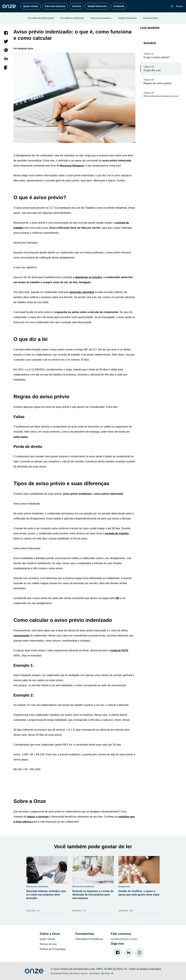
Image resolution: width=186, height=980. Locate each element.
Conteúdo (119, 6)
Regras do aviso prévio (157, 83)
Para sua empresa (55, 6)
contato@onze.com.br (124, 939)
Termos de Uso (48, 944)
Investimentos (151, 18)
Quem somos (31, 6)
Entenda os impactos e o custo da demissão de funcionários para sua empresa (93, 895)
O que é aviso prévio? (157, 57)
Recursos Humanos (101, 18)
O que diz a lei (152, 70)
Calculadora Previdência (89, 939)
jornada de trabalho (117, 533)
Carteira (76, 6)
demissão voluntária (82, 292)
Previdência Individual (72, 18)
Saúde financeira (97, 6)
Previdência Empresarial (41, 18)
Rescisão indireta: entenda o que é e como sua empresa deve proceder (46, 895)
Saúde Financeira (127, 18)
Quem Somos (47, 939)
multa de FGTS (119, 650)
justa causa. (21, 437)
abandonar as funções (89, 277)
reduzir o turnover (38, 817)
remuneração (22, 636)
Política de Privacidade (53, 949)
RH (117, 598)
